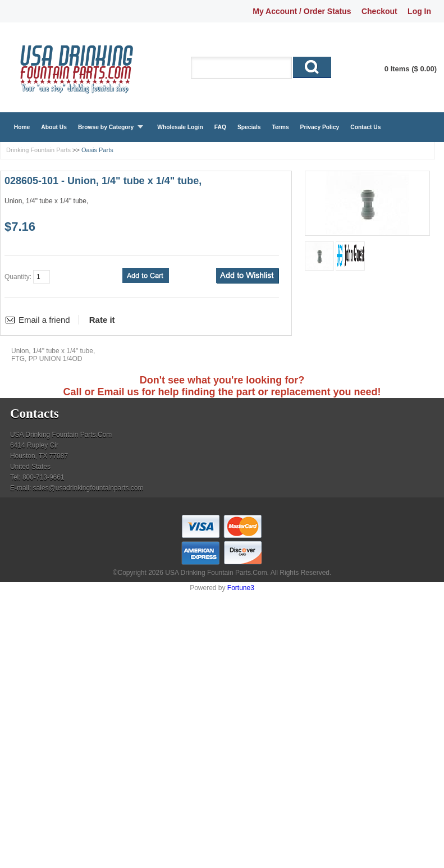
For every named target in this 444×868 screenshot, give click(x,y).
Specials (249, 127)
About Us (54, 127)
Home (22, 127)
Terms (281, 127)
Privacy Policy (320, 127)
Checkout (379, 11)
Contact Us (365, 127)
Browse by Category (106, 127)
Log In (419, 11)
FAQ (220, 127)
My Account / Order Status (302, 11)
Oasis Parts (97, 150)
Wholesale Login (180, 127)
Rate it (102, 320)
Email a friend (44, 320)
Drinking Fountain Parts (38, 150)
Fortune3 (241, 588)
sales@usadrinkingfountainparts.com (88, 488)
